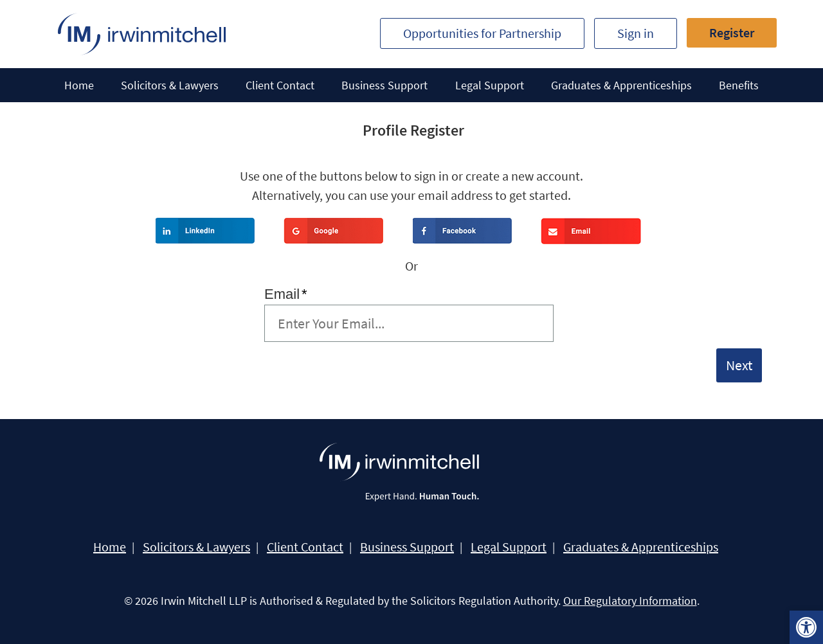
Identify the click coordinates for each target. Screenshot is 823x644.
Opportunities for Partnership (482, 33)
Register (732, 32)
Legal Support (490, 85)
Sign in (636, 33)
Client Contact (280, 85)
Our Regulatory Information (630, 601)
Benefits (739, 85)
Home (79, 85)
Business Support (384, 85)
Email (286, 294)
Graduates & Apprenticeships (621, 85)
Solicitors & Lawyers (170, 85)
